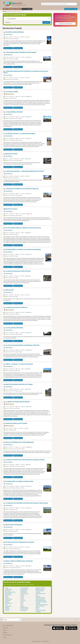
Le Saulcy (22, 599)
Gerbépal (7, 607)
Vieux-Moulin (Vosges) (41, 610)
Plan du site (6, 628)
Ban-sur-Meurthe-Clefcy (10, 592)
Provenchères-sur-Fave (41, 593)
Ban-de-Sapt (8, 591)
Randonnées (13, 9)
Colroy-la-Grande (9, 599)
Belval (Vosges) (8, 593)
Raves (37, 595)
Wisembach (38, 612)
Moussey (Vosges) (24, 609)
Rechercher (46, 22)
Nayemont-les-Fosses (40, 588)
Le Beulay (22, 595)
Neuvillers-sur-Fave (40, 589)
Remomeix (38, 596)
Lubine (22, 603)
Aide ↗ (19, 9)
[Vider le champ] (46, 19)
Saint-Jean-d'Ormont (40, 599)
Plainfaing (38, 592)
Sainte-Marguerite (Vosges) (42, 605)
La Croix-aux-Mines (24, 588)
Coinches (7, 598)
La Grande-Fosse (24, 589)
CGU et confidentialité (8, 625)
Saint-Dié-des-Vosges (40, 598)
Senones (38, 607)
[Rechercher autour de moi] (49, 19)
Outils (5, 9)
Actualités (5, 633)
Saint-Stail (38, 603)
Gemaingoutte (8, 606)
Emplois (5, 630)
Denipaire (7, 602)
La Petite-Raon (23, 592)
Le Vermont (23, 600)
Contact (5, 637)
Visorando (5, 11)
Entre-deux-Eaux (9, 603)
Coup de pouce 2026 (8, 635)
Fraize (6, 605)
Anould (6, 588)
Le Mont (22, 596)
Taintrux (38, 609)
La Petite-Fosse (24, 591)
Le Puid (22, 598)
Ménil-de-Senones (24, 607)
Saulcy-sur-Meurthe (40, 606)
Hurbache (7, 610)
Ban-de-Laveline (8, 589)
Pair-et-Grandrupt (40, 591)
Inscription (68, 9)
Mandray (22, 606)
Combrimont (8, 600)
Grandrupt (7, 609)
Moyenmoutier (24, 610)
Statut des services (36, 641)
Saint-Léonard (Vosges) (41, 600)
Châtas (6, 596)
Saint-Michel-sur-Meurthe (41, 602)
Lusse (22, 605)
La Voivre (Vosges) (24, 593)
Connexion (74, 9)
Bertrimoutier (8, 595)
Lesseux (22, 602)
